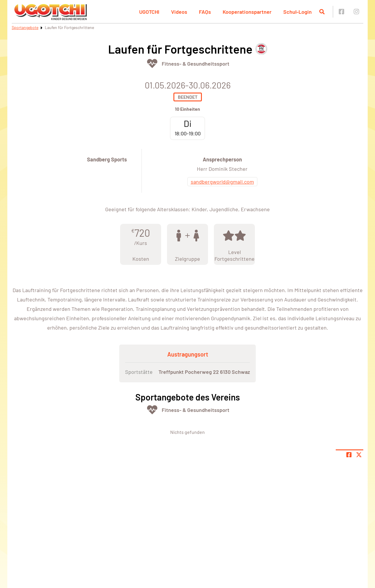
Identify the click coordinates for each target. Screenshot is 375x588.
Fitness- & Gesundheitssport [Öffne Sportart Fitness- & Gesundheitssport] (196, 64)
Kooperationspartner (247, 12)
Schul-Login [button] (298, 12)
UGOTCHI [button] (149, 12)
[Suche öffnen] (322, 12)
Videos (179, 12)
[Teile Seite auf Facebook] (349, 455)
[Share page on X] (359, 455)
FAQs (205, 12)
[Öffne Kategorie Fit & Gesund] (152, 63)
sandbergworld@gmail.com (222, 182)
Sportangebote (25, 27)
